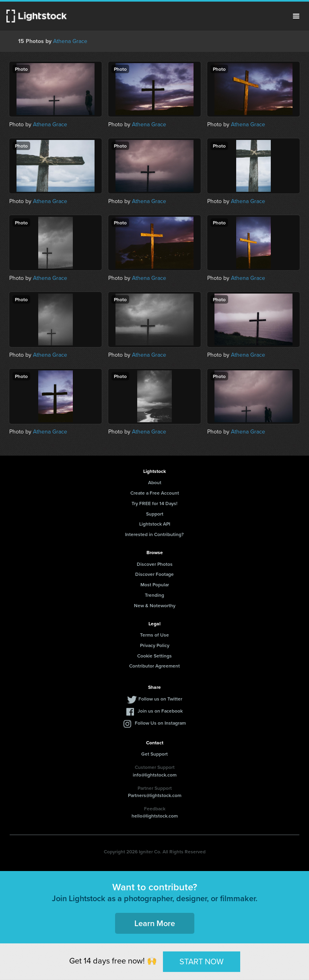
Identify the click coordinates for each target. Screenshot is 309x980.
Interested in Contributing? (154, 534)
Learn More (155, 923)
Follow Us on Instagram (160, 723)
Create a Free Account (155, 493)
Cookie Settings (154, 656)
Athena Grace (70, 41)
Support (155, 514)
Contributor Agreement (154, 666)
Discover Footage (154, 574)
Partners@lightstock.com (155, 795)
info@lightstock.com (155, 775)
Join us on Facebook (160, 711)
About (155, 482)
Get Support (154, 754)
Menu (296, 16)
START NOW (202, 962)
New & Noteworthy (155, 605)
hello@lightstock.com (155, 816)
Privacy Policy (155, 645)
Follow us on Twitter (160, 699)
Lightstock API (155, 524)
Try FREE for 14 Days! (154, 503)
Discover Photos (155, 564)
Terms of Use (154, 635)
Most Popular (155, 585)
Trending (154, 595)
